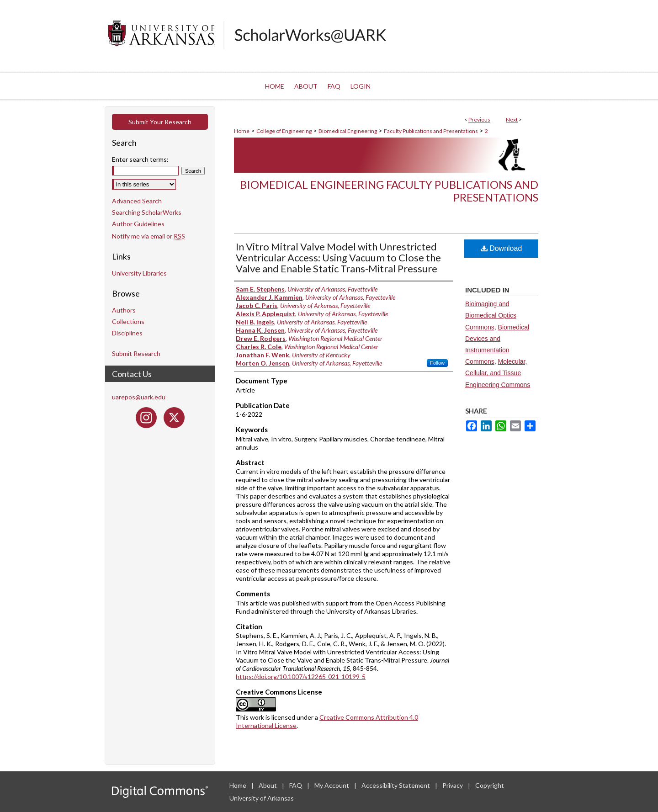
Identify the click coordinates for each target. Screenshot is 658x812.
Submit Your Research (160, 122)
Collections (128, 321)
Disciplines (127, 333)
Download (501, 248)
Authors (124, 310)
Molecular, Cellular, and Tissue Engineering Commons (498, 373)
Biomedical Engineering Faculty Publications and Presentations (389, 191)
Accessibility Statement (396, 785)
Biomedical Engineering (348, 131)
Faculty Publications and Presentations (431, 131)
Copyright (490, 785)
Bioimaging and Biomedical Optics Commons (491, 315)
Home (242, 131)
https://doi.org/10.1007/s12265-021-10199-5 (301, 677)
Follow (437, 363)
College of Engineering (284, 131)
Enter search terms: (140, 159)
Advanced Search (137, 201)
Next (512, 119)
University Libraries (139, 273)
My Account (332, 785)
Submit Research (136, 353)
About (268, 785)
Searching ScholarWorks (147, 212)
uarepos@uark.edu (139, 397)
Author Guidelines (138, 224)
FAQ (296, 785)
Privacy (453, 785)
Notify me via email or (149, 236)
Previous (479, 119)
